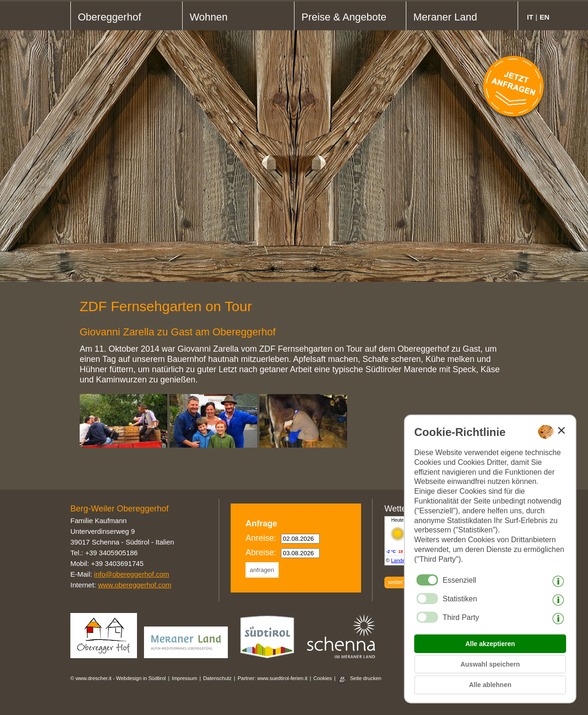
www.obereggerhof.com (135, 585)
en (544, 17)
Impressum (185, 678)
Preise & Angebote (344, 17)
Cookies (323, 678)
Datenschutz (217, 678)
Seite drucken (366, 678)
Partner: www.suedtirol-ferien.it (273, 678)
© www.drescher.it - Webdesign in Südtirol (118, 678)
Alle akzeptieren (490, 644)
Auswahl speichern (490, 664)
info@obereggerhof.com (132, 574)
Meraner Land (445, 17)
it (530, 17)
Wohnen (209, 17)
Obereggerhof (109, 17)
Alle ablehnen (490, 685)
